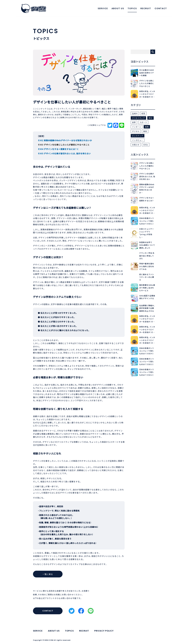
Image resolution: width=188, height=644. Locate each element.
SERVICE (102, 9)
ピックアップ (138, 136)
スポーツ (143, 122)
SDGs (146, 145)
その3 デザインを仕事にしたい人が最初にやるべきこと (64, 145)
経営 (143, 113)
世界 (134, 122)
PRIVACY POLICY (105, 631)
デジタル (136, 131)
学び (150, 118)
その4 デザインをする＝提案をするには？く (58, 149)
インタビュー (138, 140)
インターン (137, 127)
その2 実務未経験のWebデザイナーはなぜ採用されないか (65, 140)
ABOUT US (117, 9)
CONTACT (160, 9)
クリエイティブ (138, 118)
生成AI (135, 113)
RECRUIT (145, 9)
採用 (147, 127)
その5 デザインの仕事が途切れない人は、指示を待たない (64, 153)
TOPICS (132, 9)
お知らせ (136, 145)
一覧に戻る (49, 574)
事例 (145, 131)
